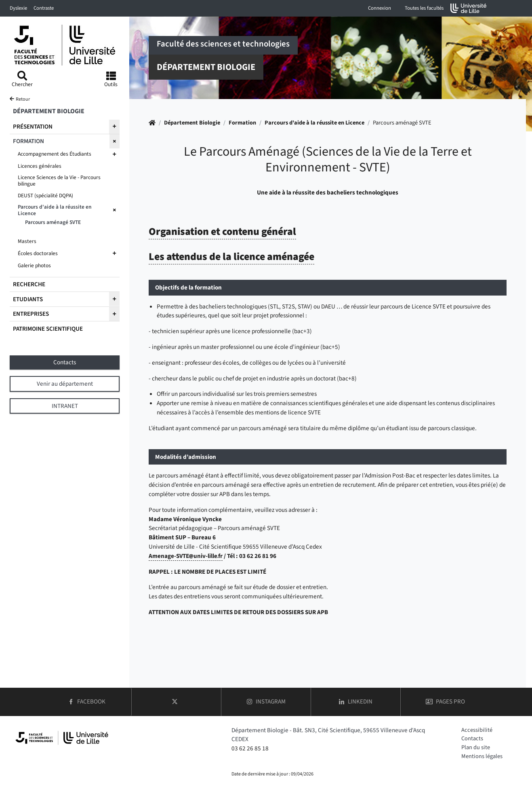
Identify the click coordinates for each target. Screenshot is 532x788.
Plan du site (476, 747)
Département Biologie (192, 123)
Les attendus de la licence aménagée (231, 257)
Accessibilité (477, 730)
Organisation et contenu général (222, 232)
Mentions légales (482, 756)
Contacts (472, 738)
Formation (242, 123)
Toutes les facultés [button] (424, 8)
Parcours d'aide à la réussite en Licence (314, 123)
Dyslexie (18, 8)
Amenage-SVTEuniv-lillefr (186, 556)
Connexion (380, 8)
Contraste (44, 8)
